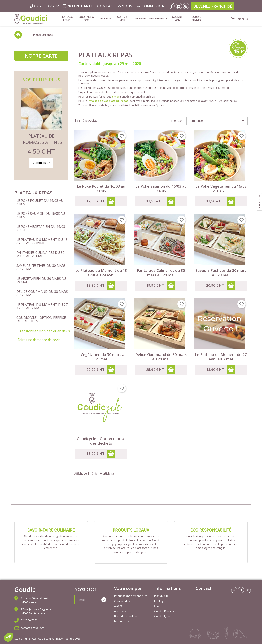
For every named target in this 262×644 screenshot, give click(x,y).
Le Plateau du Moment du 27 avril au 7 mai (42, 306)
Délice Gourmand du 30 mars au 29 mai (42, 293)
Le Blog (159, 601)
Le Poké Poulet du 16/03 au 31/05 (40, 202)
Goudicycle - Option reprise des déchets (41, 319)
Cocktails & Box (86, 19)
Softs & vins (122, 19)
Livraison (140, 19)
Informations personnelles (131, 596)
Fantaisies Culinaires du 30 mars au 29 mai (40, 254)
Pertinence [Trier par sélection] (217, 121)
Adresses (120, 611)
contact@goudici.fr (32, 628)
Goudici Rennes (196, 19)
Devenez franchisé (213, 6)
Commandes (122, 601)
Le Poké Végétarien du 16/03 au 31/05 (41, 228)
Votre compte (128, 588)
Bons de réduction (126, 616)
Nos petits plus (41, 80)
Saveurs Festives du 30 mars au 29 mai (41, 267)
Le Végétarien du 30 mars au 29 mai (41, 280)
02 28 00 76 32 (29, 620)
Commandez (41, 163)
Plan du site (161, 596)
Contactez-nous (115, 6)
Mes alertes (122, 621)
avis (259, 203)
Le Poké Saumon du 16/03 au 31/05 (41, 215)
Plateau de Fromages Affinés (41, 139)
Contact (204, 588)
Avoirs (118, 606)
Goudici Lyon (177, 19)
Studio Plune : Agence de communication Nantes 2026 (47, 639)
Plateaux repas (67, 19)
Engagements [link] (158, 19)
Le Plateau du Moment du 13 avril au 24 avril (42, 241)
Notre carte (78, 6)
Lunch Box (104, 19)
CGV (157, 606)
